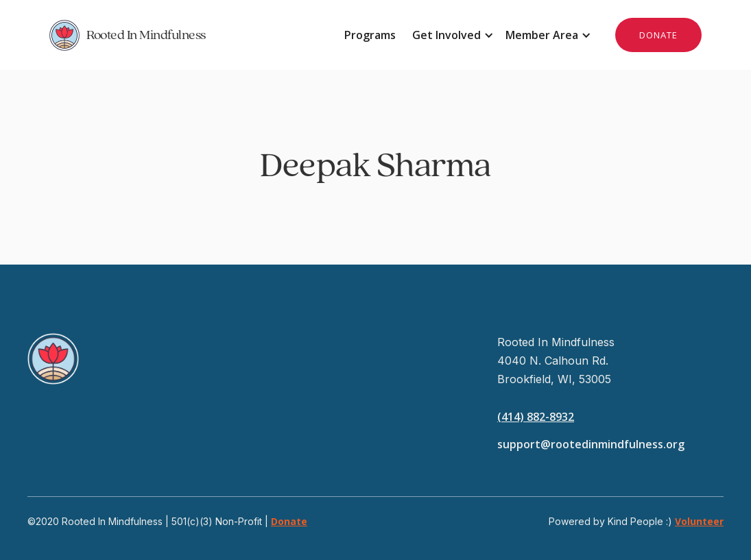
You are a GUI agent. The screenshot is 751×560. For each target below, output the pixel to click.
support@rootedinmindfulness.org (591, 444)
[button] (451, 35)
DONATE (658, 35)
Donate (289, 521)
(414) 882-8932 (536, 417)
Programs (370, 35)
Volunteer (699, 521)
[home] (213, 35)
